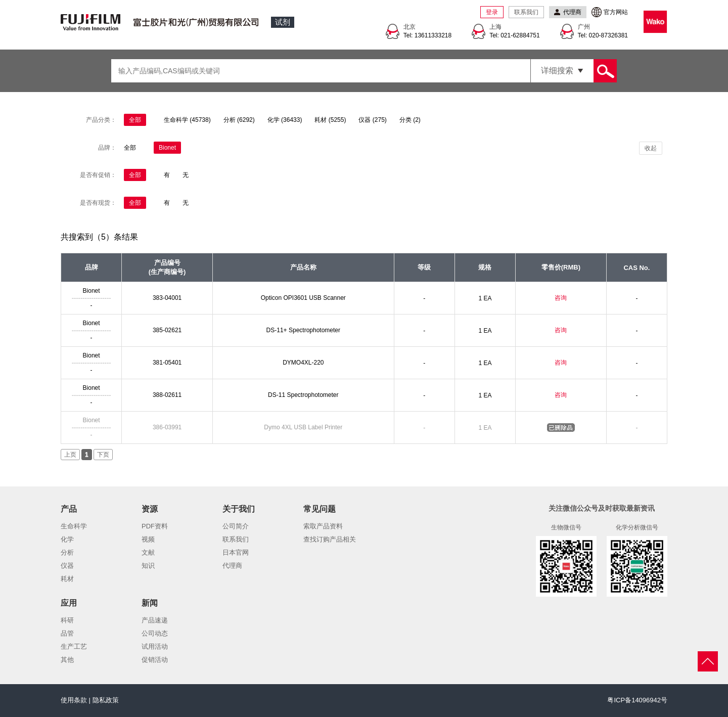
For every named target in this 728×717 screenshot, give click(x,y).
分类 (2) (410, 120)
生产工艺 (74, 646)
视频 (148, 539)
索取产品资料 (323, 526)
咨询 (561, 298)
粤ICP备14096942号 (637, 700)
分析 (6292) (239, 120)
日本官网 (236, 552)
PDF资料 (155, 526)
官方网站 (616, 12)
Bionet (167, 148)
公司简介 (236, 526)
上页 (70, 455)
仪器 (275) (372, 120)
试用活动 (155, 646)
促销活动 (155, 660)
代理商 (232, 566)
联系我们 (526, 12)
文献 (148, 552)
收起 (651, 148)
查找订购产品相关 (330, 539)
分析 (67, 552)
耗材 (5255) (330, 120)
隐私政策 (106, 700)
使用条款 (74, 700)
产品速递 (155, 620)
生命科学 (74, 526)
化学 (67, 539)
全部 (135, 120)
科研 (67, 620)
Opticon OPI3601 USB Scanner (303, 298)
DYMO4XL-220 (303, 363)
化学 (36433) (285, 120)
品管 (67, 633)
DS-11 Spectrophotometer (303, 395)
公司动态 (155, 633)
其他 (67, 660)
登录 (492, 12)
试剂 (283, 22)
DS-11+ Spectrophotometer (303, 330)
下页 (103, 455)
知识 (148, 566)
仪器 (67, 566)
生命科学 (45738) (187, 120)
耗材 (67, 579)
